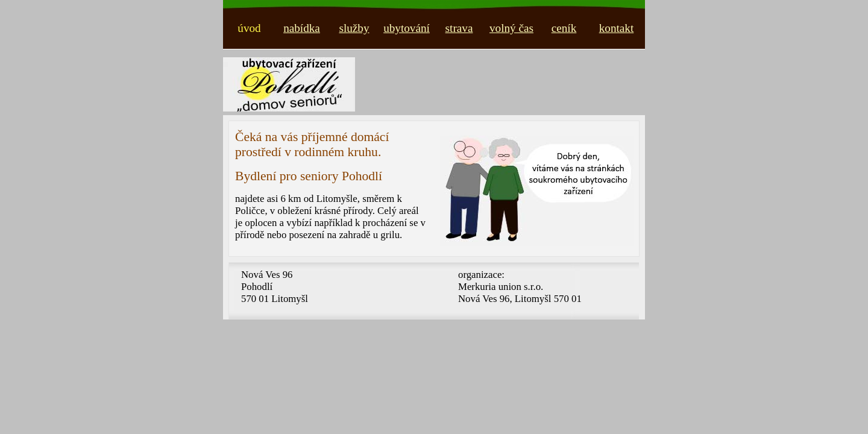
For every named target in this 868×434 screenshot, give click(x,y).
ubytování (407, 28)
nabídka (302, 28)
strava (459, 28)
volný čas (511, 28)
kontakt (617, 28)
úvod (249, 28)
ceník (564, 28)
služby (354, 28)
